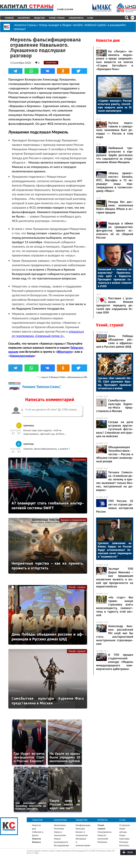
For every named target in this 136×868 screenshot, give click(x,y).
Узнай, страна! (57, 18)
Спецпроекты (76, 18)
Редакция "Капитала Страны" (42, 387)
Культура (80, 829)
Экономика (79, 459)
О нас (90, 18)
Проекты (103, 820)
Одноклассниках (22, 356)
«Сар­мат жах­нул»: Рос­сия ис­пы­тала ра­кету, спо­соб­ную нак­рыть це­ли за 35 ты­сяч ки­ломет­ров (115, 106)
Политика (59, 829)
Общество (39, 18)
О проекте (125, 825)
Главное (9, 18)
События (37, 820)
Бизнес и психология (73, 520)
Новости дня (108, 40)
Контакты (124, 845)
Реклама (124, 842)
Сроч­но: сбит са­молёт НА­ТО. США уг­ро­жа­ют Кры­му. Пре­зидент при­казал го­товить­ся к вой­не (115, 383)
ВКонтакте (65, 351)
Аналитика (24, 18)
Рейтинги (102, 842)
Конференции (83, 825)
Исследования (61, 845)
